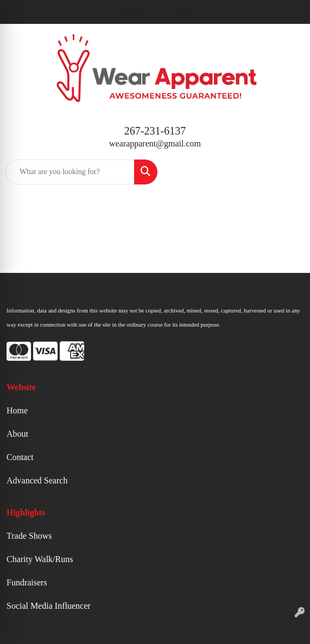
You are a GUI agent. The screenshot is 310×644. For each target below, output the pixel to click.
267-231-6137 (155, 131)
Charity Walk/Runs (40, 559)
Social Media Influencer (49, 606)
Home (17, 410)
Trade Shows (29, 536)
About (17, 434)
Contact (20, 457)
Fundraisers (27, 582)
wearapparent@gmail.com (155, 144)
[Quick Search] (70, 172)
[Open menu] (288, 172)
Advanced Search (37, 480)
